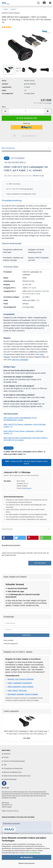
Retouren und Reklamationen (13, 772)
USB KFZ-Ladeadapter (20, 360)
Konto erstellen (9, 640)
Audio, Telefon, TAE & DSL (17, 690)
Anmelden (27, 635)
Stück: (4, 107)
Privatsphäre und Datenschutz (13, 768)
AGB (5, 765)
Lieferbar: (5, 84)
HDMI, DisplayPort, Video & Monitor (20, 687)
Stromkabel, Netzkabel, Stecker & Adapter (23, 694)
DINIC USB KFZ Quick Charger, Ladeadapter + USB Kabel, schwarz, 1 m (24, 432)
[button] (8, 538)
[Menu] (50, 3)
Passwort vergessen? (11, 644)
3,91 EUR (27, 738)
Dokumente (7, 529)
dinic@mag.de (27, 488)
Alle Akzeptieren (26, 857)
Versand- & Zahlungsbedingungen (14, 761)
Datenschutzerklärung (33, 853)
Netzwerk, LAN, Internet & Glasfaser (21, 679)
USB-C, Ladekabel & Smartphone (20, 683)
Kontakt (6, 757)
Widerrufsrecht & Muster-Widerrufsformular (17, 776)
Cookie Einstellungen (10, 779)
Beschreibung (8, 148)
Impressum (7, 754)
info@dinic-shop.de (12, 811)
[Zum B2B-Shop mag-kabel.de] (9, 829)
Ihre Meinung (40, 563)
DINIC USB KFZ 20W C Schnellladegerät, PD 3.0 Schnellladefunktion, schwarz (20, 419)
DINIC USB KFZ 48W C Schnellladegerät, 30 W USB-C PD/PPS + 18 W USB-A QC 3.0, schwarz (26, 439)
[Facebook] (4, 783)
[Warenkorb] (44, 3)
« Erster (5, 9)
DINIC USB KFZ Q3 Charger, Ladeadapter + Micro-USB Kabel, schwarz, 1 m (25, 425)
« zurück (13, 9)
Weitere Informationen (27, 863)
